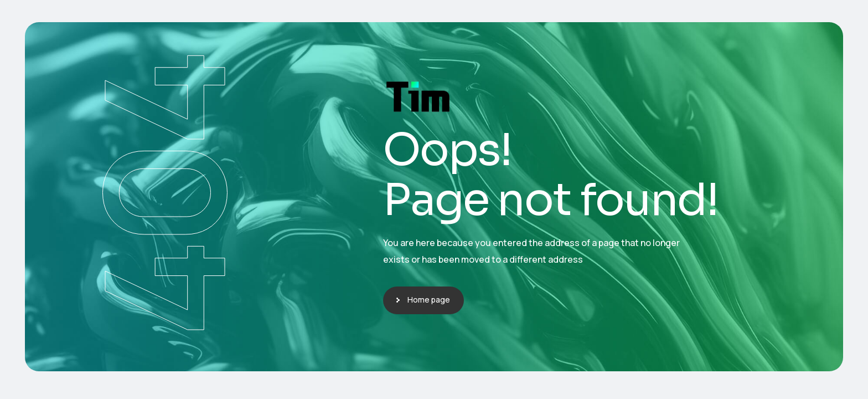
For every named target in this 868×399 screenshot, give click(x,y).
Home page (429, 300)
